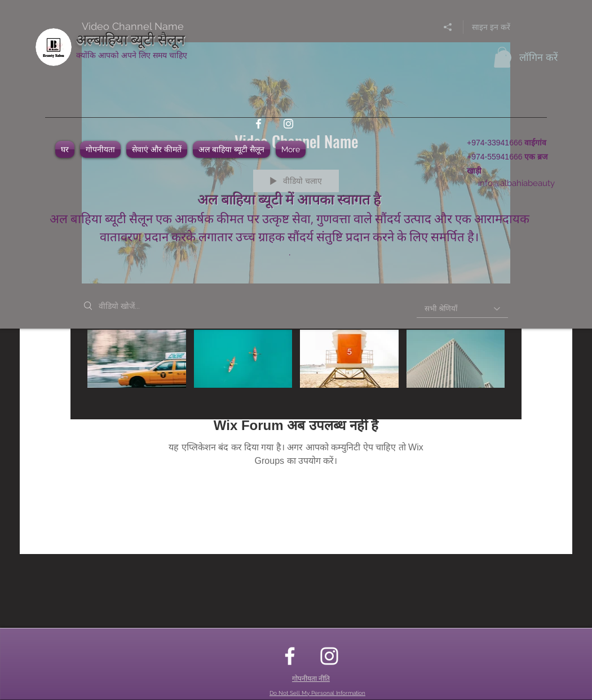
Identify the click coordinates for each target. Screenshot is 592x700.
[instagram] (288, 124)
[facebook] (259, 124)
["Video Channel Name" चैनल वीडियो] (296, 366)
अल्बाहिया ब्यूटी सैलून (131, 38)
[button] (502, 57)
